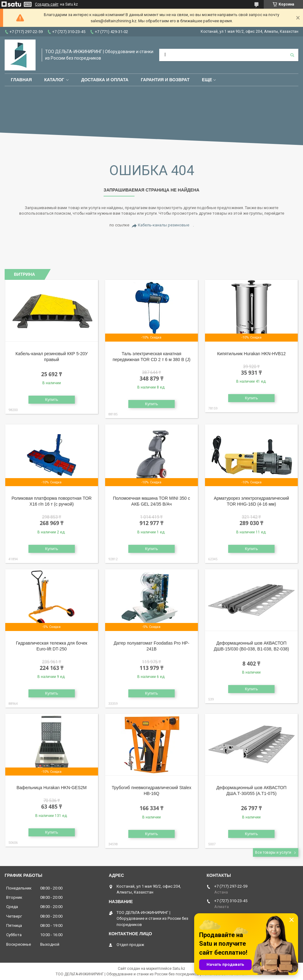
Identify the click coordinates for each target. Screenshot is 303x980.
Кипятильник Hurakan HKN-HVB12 (251, 354)
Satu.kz (179, 969)
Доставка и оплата (105, 80)
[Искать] (292, 55)
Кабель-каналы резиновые (164, 225)
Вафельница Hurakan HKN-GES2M (52, 788)
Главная (21, 80)
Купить (52, 400)
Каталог (54, 80)
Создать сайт (47, 4)
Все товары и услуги (273, 852)
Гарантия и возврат (165, 80)
